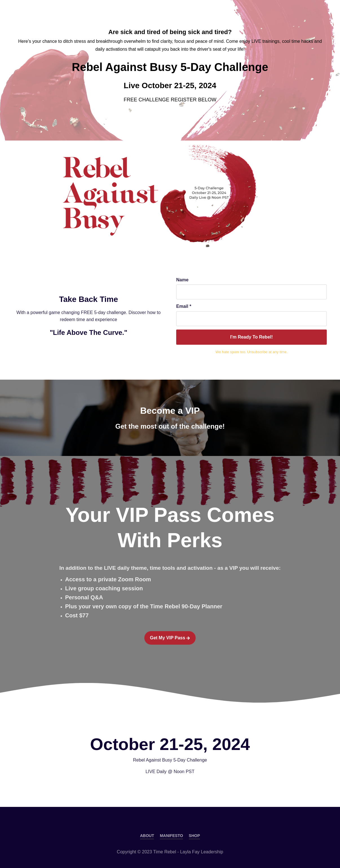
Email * (184, 306)
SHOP (195, 836)
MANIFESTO (171, 836)
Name (182, 280)
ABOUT (147, 836)
